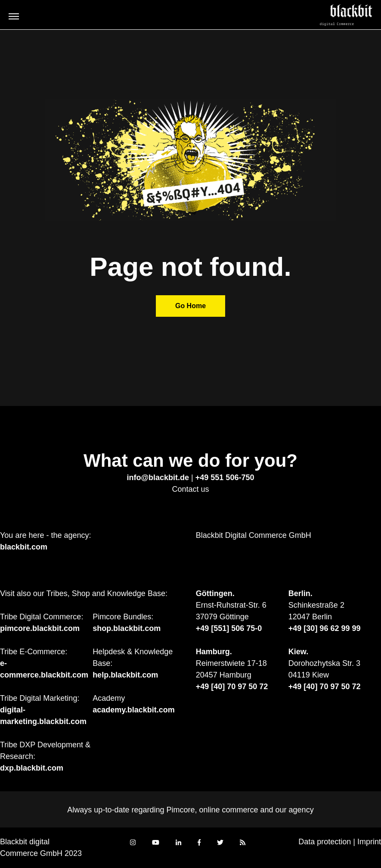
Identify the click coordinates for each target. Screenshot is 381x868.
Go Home (190, 306)
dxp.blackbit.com (32, 768)
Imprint (369, 842)
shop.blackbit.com (127, 628)
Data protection (325, 842)
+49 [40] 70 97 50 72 (232, 687)
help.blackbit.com (125, 675)
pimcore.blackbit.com (40, 628)
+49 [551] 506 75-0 (229, 628)
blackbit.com (24, 547)
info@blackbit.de (158, 478)
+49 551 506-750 (225, 478)
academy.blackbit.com (134, 710)
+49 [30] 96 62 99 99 (325, 628)
